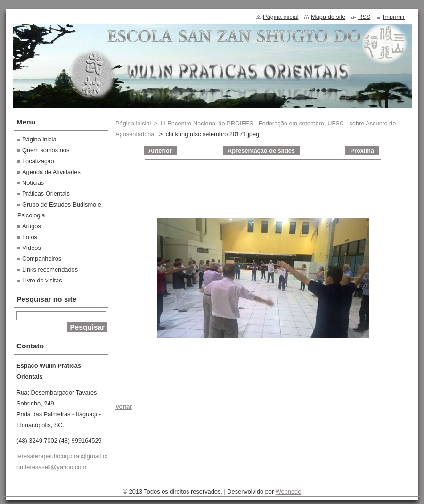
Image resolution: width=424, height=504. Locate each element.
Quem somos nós (46, 150)
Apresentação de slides (261, 151)
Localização (38, 161)
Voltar (124, 407)
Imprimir (394, 17)
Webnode (289, 492)
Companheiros (42, 259)
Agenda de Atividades (51, 172)
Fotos (30, 237)
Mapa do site (328, 17)
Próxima (362, 151)
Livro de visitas (42, 280)
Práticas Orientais (46, 194)
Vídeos (32, 248)
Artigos (32, 226)
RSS (364, 17)
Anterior (160, 151)
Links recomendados (50, 269)
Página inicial (133, 123)
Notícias (33, 183)
